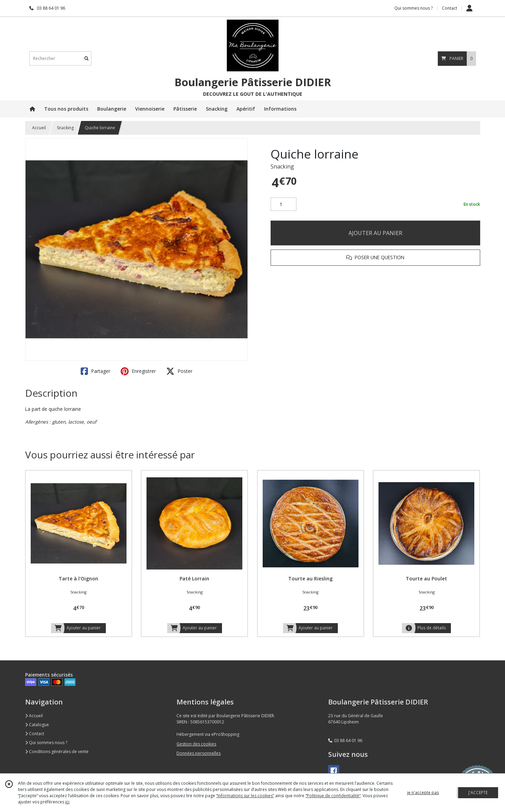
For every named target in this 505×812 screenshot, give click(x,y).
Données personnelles (199, 753)
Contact (450, 8)
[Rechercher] (87, 58)
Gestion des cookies (196, 744)
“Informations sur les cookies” (245, 796)
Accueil (39, 128)
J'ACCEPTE (478, 793)
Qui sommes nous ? (46, 743)
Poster (179, 371)
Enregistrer (138, 371)
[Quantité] (284, 204)
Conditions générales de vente (57, 752)
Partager (95, 371)
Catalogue (37, 725)
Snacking (65, 128)
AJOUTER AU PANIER (375, 233)
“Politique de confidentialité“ (333, 796)
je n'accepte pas (423, 793)
